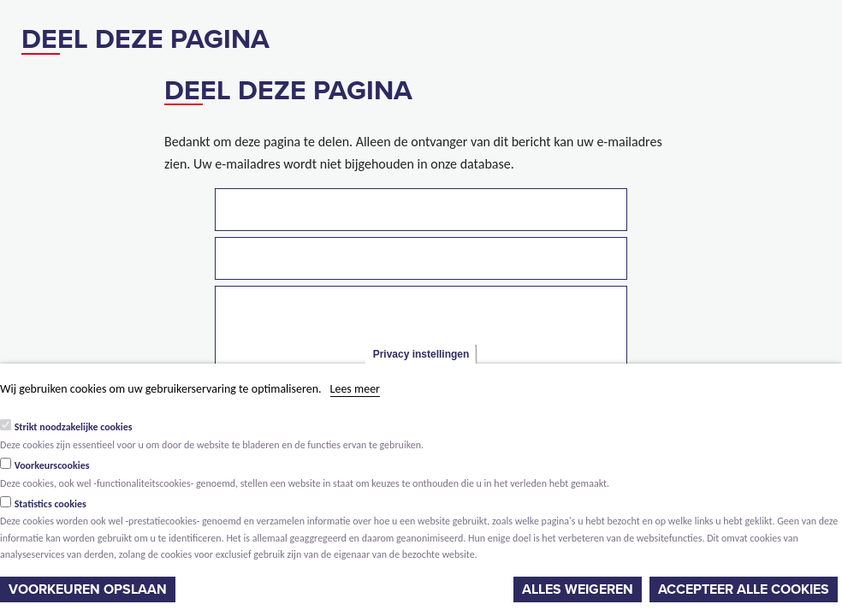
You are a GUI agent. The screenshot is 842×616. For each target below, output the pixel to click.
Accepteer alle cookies (744, 589)
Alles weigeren (578, 589)
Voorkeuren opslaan (88, 589)
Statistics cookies (50, 504)
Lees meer (355, 389)
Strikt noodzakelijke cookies (74, 427)
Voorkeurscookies (52, 465)
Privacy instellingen (421, 354)
